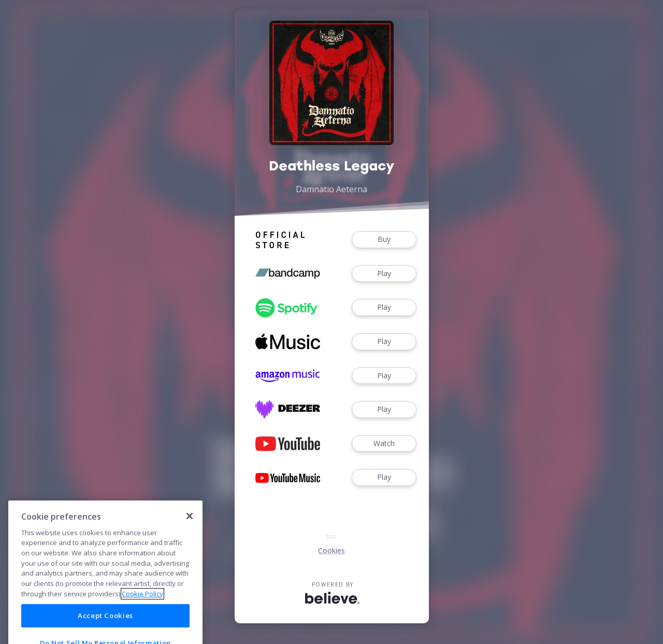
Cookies (331, 550)
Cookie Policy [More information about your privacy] (142, 609)
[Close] (190, 532)
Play (384, 274)
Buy (384, 240)
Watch (384, 444)
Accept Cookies (105, 631)
